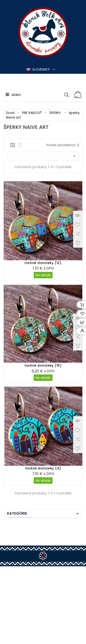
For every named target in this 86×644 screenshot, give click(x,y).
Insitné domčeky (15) (43, 365)
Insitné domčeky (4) (43, 468)
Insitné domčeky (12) (43, 263)
